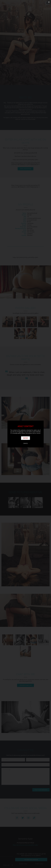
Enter (25, 438)
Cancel (26, 443)
